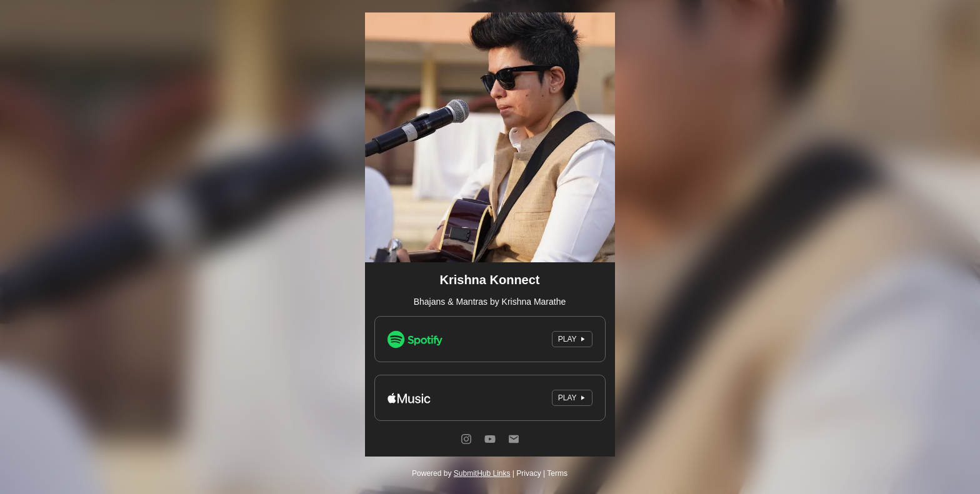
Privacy (528, 473)
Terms (557, 473)
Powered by (461, 473)
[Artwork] (490, 137)
